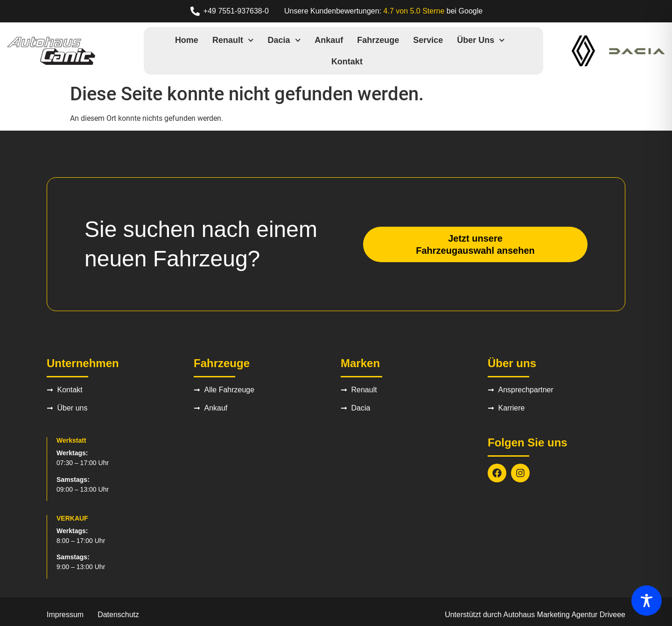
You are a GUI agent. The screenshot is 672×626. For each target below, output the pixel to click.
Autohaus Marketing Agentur (551, 615)
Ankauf (329, 40)
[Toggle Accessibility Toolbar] (647, 601)
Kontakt (347, 62)
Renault (233, 40)
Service (428, 40)
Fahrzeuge (378, 40)
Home (187, 40)
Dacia (284, 40)
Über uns (481, 40)
